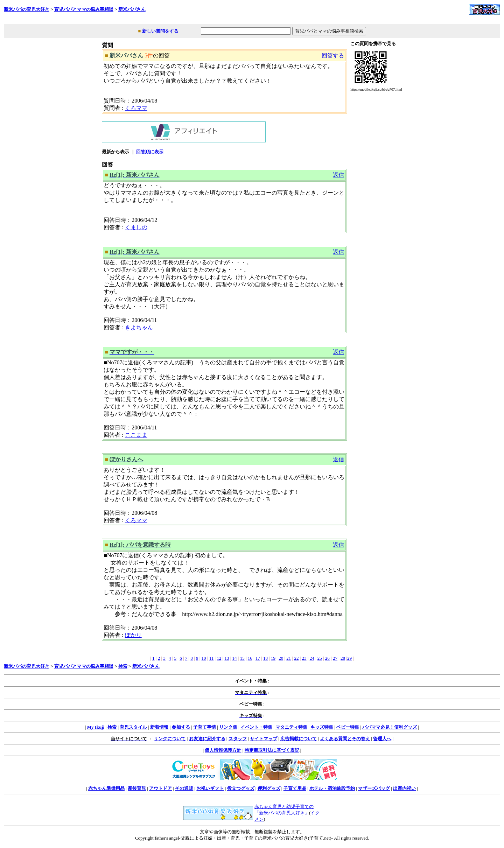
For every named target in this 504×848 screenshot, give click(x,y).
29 (349, 658)
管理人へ (382, 739)
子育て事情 (205, 727)
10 (204, 658)
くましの (136, 227)
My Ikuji (96, 727)
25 (320, 658)
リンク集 (228, 727)
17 (258, 658)
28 (343, 658)
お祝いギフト (210, 788)
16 (250, 658)
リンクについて (170, 739)
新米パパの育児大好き (27, 9)
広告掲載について (299, 739)
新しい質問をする (160, 31)
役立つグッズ (241, 788)
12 (219, 658)
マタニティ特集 (291, 727)
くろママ (136, 108)
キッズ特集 (322, 727)
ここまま (136, 435)
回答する (333, 55)
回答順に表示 (150, 152)
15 (242, 658)
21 (289, 658)
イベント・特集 (256, 727)
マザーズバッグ (374, 788)
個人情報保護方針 (223, 750)
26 (327, 658)
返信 (338, 175)
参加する (181, 727)
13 (227, 658)
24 (312, 658)
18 (265, 658)
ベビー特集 (348, 727)
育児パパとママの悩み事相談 (84, 9)
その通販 (184, 788)
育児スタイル (133, 727)
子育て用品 (295, 788)
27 (335, 658)
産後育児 (137, 788)
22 (296, 658)
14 (235, 658)
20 (281, 658)
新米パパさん (132, 9)
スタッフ (238, 739)
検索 (123, 666)
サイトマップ (264, 739)
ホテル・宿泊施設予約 (332, 788)
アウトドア (160, 788)
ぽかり (133, 635)
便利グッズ (269, 788)
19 (273, 658)
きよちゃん (139, 327)
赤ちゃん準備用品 (106, 788)
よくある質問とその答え (345, 739)
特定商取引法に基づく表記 (272, 750)
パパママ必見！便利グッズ (390, 727)
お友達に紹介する (207, 739)
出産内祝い (404, 788)
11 (212, 658)
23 (304, 658)
